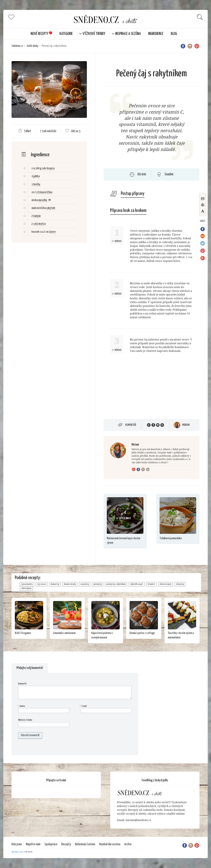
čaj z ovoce (42, 584)
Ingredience (156, 34)
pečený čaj (98, 584)
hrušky (37, 184)
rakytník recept (137, 584)
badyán (37, 216)
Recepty (66, 844)
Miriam (186, 425)
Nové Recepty (40, 34)
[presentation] (39, 747)
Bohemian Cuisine (85, 844)
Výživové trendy (94, 34)
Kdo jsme (17, 844)
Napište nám (33, 844)
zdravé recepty (166, 584)
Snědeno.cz (17, 46)
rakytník (51, 208)
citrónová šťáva (44, 192)
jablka (36, 176)
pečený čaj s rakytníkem (116, 584)
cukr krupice (48, 168)
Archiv (128, 844)
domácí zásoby (70, 584)
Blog (174, 34)
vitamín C (151, 584)
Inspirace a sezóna (128, 34)
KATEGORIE (66, 34)
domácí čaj (55, 584)
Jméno (22, 706)
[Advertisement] (49, 299)
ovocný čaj (85, 584)
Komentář (131, 425)
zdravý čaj (180, 584)
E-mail (84, 706)
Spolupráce (51, 844)
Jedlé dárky (32, 46)
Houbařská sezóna (110, 844)
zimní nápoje (26, 588)
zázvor (52, 232)
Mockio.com (17, 852)
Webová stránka (25, 720)
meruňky (43, 200)
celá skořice (40, 224)
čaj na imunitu (27, 584)
